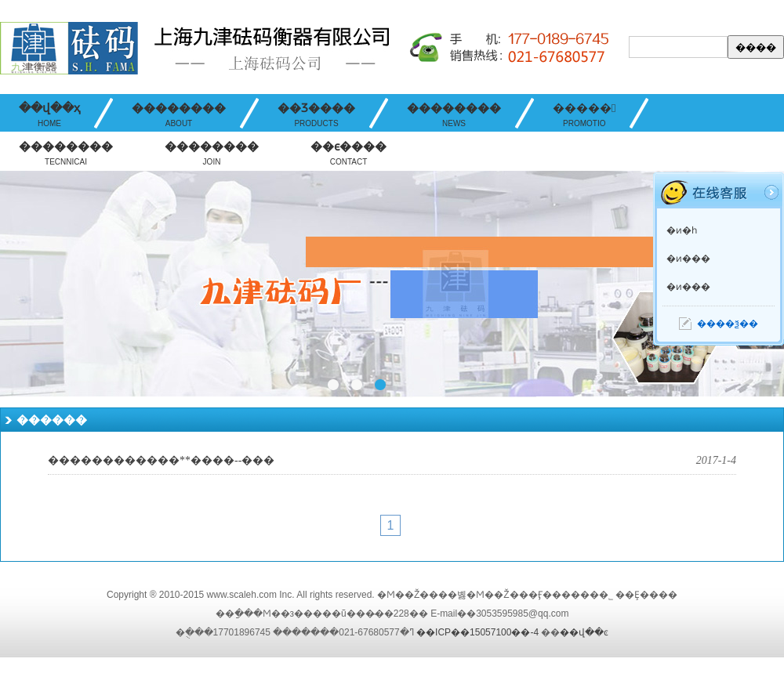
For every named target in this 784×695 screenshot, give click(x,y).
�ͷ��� (688, 259)
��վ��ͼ (584, 632)
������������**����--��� (161, 460)
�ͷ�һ (682, 230)
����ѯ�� (728, 324)
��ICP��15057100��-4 (477, 632)
